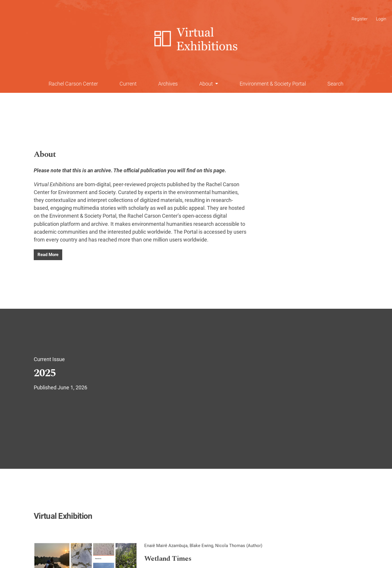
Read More (48, 255)
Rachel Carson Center (73, 84)
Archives (168, 84)
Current (128, 84)
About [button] (207, 84)
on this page (211, 170)
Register (360, 19)
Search (335, 84)
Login (381, 19)
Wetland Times (168, 559)
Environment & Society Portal (273, 84)
